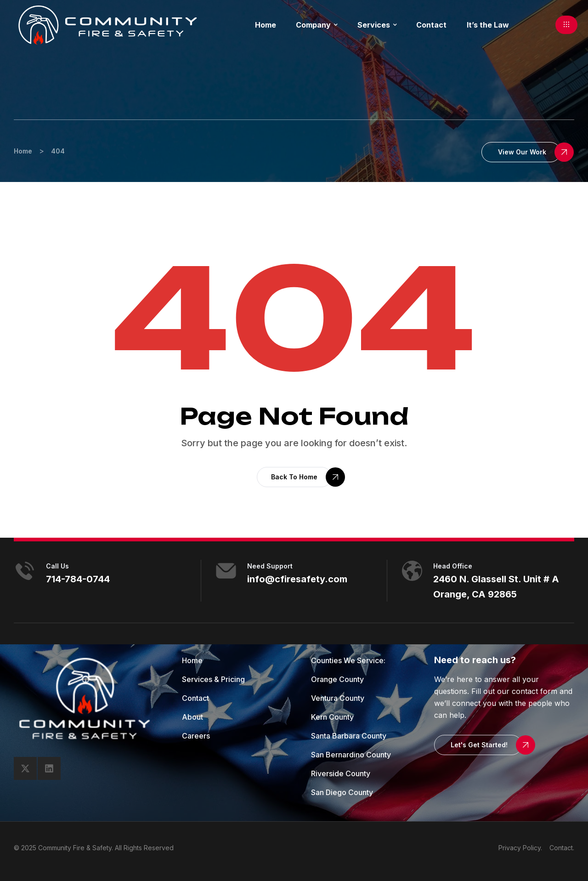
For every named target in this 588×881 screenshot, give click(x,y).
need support (270, 566)
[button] (566, 25)
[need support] (226, 571)
